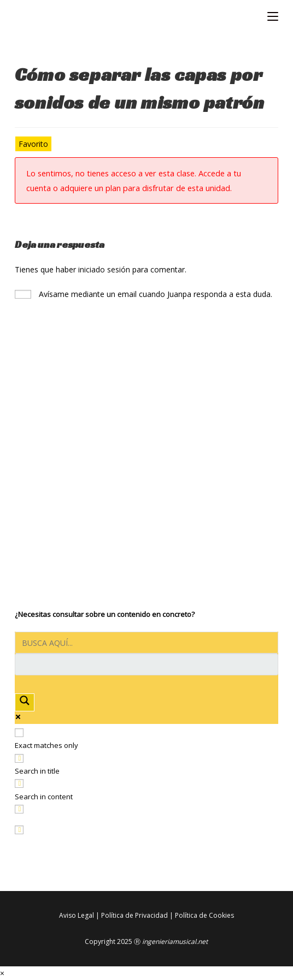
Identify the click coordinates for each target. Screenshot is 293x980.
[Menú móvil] (273, 16)
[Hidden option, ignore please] (19, 830)
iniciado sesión (104, 269)
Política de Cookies (204, 915)
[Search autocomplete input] (146, 664)
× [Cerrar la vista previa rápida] (2, 973)
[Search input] (146, 643)
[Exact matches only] (19, 733)
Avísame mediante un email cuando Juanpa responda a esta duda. (143, 294)
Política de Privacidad (134, 915)
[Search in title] (19, 758)
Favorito (33, 144)
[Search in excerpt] (19, 809)
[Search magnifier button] (25, 702)
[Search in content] (19, 783)
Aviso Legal (77, 915)
